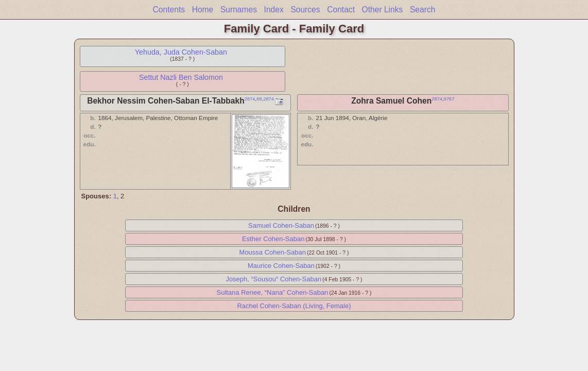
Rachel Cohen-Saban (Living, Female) (294, 306)
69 (259, 99)
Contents (169, 10)
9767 (449, 99)
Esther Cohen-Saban (273, 239)
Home (203, 10)
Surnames (239, 10)
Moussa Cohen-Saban (273, 252)
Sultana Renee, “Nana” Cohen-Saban (273, 292)
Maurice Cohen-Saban (281, 266)
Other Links (383, 10)
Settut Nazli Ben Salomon (181, 77)
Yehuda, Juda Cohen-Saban (181, 52)
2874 (250, 99)
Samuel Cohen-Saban (281, 225)
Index (274, 10)
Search (422, 10)
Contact (341, 10)
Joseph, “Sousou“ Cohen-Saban (273, 279)
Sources (305, 10)
